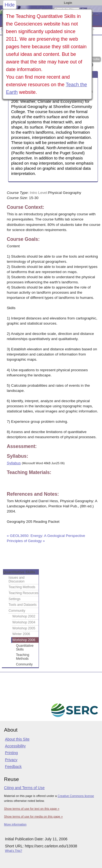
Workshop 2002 (24, 616)
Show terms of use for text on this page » (32, 809)
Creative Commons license (76, 796)
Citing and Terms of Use (24, 788)
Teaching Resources (24, 593)
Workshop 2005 (24, 628)
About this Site (17, 739)
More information (15, 824)
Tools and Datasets (23, 605)
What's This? (13, 851)
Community (17, 611)
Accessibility (15, 746)
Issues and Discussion (17, 579)
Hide (10, 5)
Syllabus (14, 463)
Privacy (11, 760)
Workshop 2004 (24, 622)
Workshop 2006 (24, 640)
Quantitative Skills (19, 572)
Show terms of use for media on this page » (33, 816)
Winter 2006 (21, 634)
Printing (11, 753)
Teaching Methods (22, 587)
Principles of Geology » (26, 541)
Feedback (13, 767)
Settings (15, 599)
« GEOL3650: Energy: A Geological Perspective (47, 536)
